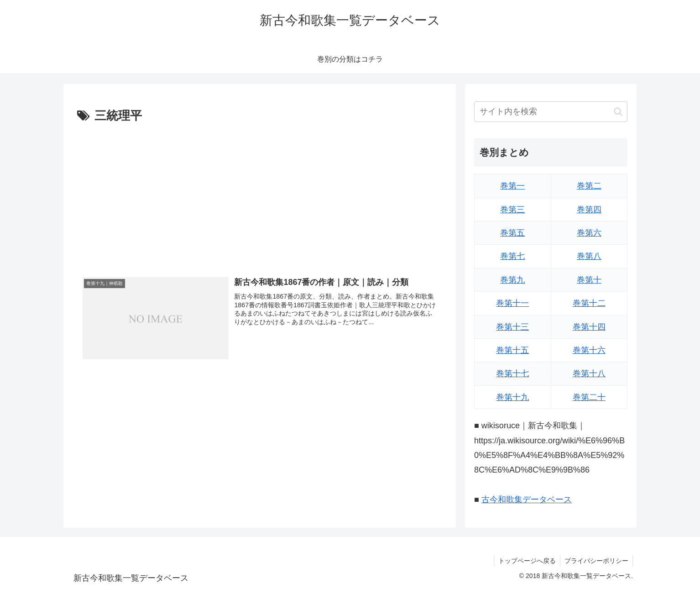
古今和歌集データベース (527, 500)
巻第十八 (589, 373)
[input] (551, 112)
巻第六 (589, 233)
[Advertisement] (260, 195)
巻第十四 (589, 327)
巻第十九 (512, 397)
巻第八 (589, 256)
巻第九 (512, 280)
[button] (618, 112)
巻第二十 (589, 397)
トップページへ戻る (526, 561)
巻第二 (589, 186)
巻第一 (512, 186)
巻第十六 (589, 350)
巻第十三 (512, 327)
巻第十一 (512, 303)
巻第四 (589, 210)
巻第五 (512, 233)
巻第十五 (512, 350)
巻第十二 (589, 303)
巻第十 (589, 280)
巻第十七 (512, 373)
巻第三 (512, 210)
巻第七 (512, 256)
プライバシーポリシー (596, 561)
